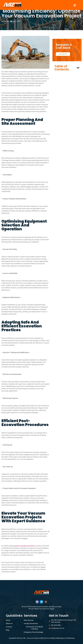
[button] (75, 5)
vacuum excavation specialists (24, 546)
